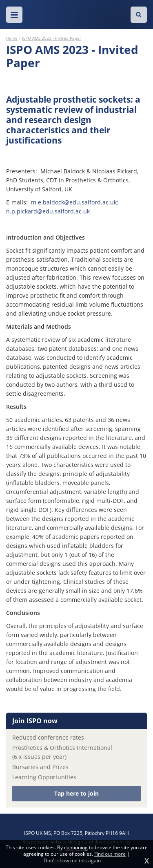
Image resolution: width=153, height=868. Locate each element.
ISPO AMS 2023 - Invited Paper (52, 38)
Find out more (110, 854)
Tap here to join (76, 793)
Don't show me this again (72, 861)
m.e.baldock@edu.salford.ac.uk (74, 202)
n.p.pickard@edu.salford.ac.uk (48, 211)
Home (12, 38)
